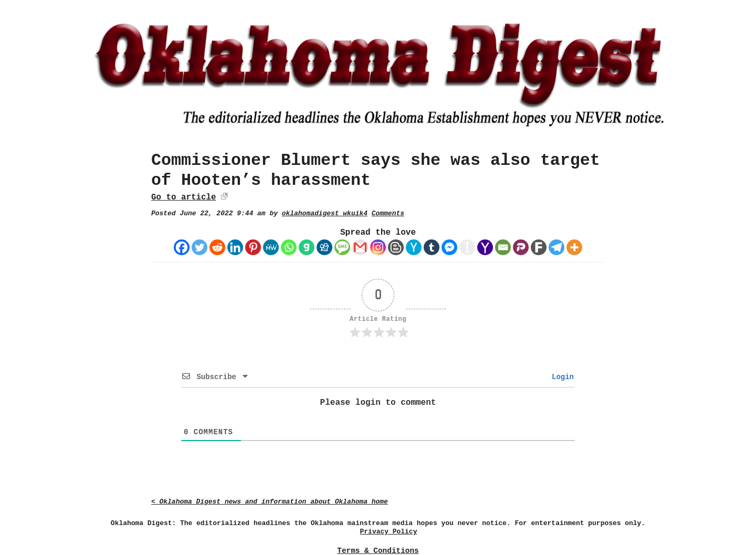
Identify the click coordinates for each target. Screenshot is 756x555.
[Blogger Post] (396, 247)
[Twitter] (199, 247)
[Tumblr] (432, 247)
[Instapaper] (467, 247)
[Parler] (521, 247)
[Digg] (324, 247)
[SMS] (342, 247)
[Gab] (307, 247)
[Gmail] (360, 247)
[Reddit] (217, 247)
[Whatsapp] (289, 247)
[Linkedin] (235, 247)
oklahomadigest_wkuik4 (325, 213)
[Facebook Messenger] (449, 247)
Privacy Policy (389, 532)
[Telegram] (556, 247)
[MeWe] (271, 247)
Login (561, 377)
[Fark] (539, 247)
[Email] (503, 247)
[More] (574, 247)
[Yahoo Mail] (485, 247)
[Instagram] (378, 247)
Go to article (183, 197)
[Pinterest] (253, 247)
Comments (388, 213)
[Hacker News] (414, 247)
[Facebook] (182, 247)
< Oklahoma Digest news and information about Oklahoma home (270, 502)
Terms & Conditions (378, 551)
